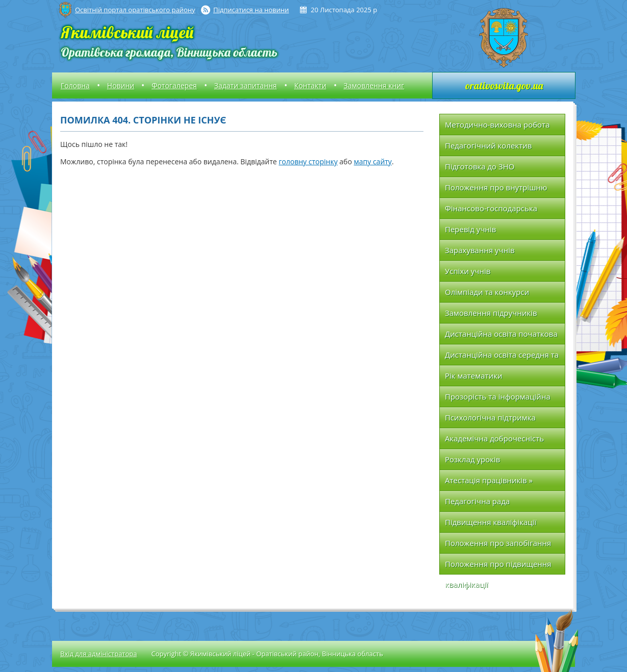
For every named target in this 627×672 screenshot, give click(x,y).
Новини (121, 85)
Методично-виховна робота (497, 125)
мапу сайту (373, 161)
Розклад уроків (472, 459)
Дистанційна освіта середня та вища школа (502, 357)
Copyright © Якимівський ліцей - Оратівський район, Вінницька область (267, 654)
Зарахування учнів (480, 250)
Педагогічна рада (477, 501)
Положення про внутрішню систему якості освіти (496, 190)
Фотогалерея (174, 85)
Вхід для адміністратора (98, 654)
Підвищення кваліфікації (491, 522)
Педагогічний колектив (488, 145)
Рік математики (474, 376)
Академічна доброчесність (494, 438)
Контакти (310, 85)
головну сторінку (308, 161)
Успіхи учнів (468, 271)
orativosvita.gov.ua (504, 85)
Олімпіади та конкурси (487, 292)
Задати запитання (246, 85)
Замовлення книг (374, 85)
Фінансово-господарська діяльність (491, 211)
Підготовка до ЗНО (480, 166)
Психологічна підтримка (490, 417)
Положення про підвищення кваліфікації (498, 566)
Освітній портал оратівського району (135, 10)
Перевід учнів (470, 229)
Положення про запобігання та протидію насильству (498, 546)
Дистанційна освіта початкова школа (501, 337)
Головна (75, 85)
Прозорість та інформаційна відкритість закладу (498, 399)
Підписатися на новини (251, 10)
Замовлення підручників (491, 313)
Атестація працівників (489, 480)
